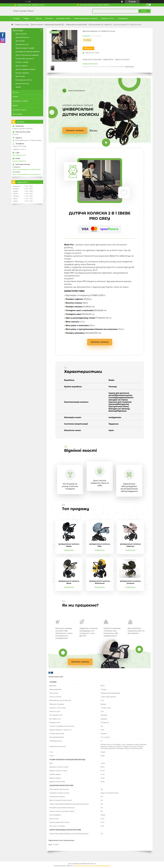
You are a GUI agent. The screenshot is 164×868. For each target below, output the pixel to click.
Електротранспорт (22, 84)
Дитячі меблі (20, 41)
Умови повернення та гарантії (86, 18)
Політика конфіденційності (101, 866)
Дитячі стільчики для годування (27, 55)
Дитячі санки (20, 76)
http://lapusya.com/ (19, 155)
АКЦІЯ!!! (18, 87)
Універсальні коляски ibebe (76, 25)
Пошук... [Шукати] (144, 11)
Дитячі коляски (37, 25)
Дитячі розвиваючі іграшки (25, 69)
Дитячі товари (18, 30)
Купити (90, 48)
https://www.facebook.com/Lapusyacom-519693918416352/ (27, 174)
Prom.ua (93, 864)
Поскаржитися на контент (83, 866)
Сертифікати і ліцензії (20, 101)
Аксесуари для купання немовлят (28, 52)
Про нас (39, 18)
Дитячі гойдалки (21, 66)
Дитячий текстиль (22, 45)
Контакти (49, 18)
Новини (15, 97)
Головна (16, 18)
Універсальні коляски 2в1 (54, 25)
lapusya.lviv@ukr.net (19, 161)
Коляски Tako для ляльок (25, 59)
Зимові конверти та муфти (25, 48)
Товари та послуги (22, 25)
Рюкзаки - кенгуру (22, 62)
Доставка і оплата (63, 18)
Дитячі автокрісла (22, 37)
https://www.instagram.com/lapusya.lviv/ (27, 169)
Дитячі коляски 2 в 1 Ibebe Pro (100, 25)
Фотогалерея (17, 114)
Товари (26, 18)
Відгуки (93, 130)
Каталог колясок (75, 130)
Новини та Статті (108, 18)
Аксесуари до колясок (24, 80)
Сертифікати (123, 18)
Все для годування (22, 73)
